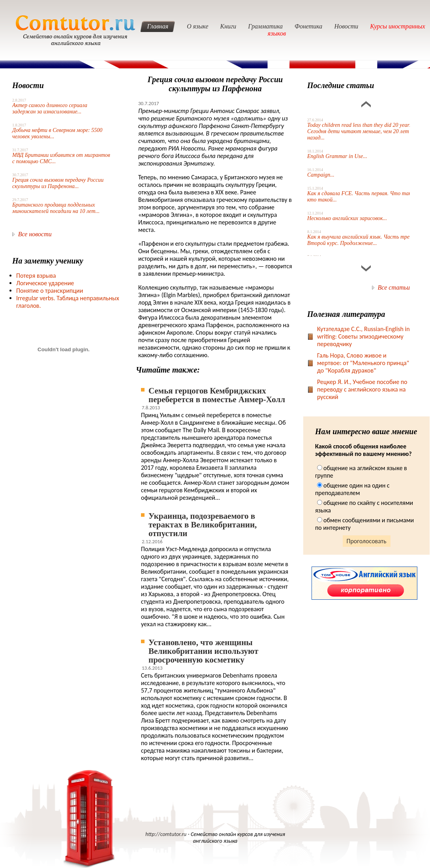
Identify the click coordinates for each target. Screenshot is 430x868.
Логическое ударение (45, 283)
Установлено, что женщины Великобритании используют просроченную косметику (203, 651)
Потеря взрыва (36, 276)
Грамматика (265, 26)
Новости (346, 26)
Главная (158, 26)
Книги (228, 26)
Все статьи (394, 287)
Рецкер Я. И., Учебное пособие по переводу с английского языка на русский (362, 389)
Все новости (35, 234)
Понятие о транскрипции (50, 291)
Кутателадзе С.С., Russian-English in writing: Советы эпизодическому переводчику (363, 336)
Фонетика (308, 26)
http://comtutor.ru (166, 834)
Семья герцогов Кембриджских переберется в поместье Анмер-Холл (217, 395)
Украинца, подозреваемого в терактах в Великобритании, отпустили (203, 525)
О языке (197, 26)
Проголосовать (367, 541)
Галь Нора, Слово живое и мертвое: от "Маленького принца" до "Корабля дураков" (363, 363)
